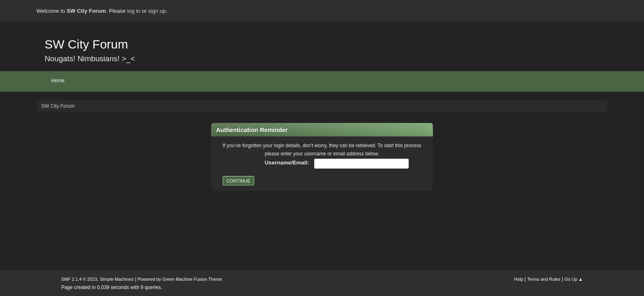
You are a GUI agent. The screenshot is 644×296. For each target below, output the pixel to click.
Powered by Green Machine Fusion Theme (180, 279)
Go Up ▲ (574, 279)
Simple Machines (117, 279)
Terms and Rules (544, 279)
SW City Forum (86, 44)
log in (134, 11)
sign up (157, 11)
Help (519, 279)
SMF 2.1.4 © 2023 (79, 279)
